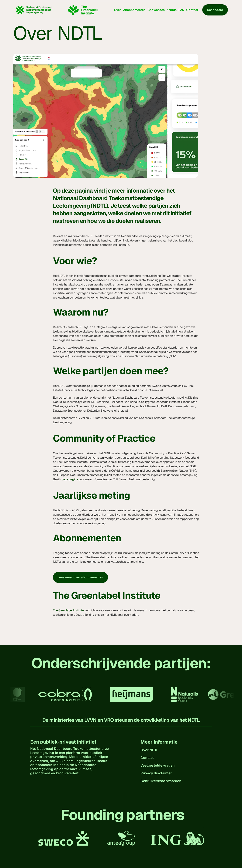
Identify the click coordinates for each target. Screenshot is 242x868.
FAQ (181, 10)
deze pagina (70, 479)
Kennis (172, 10)
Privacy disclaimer (156, 773)
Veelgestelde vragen (158, 765)
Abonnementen (134, 10)
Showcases (156, 10)
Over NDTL (149, 750)
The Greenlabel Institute (68, 610)
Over (118, 10)
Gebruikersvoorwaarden (161, 781)
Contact (192, 10)
